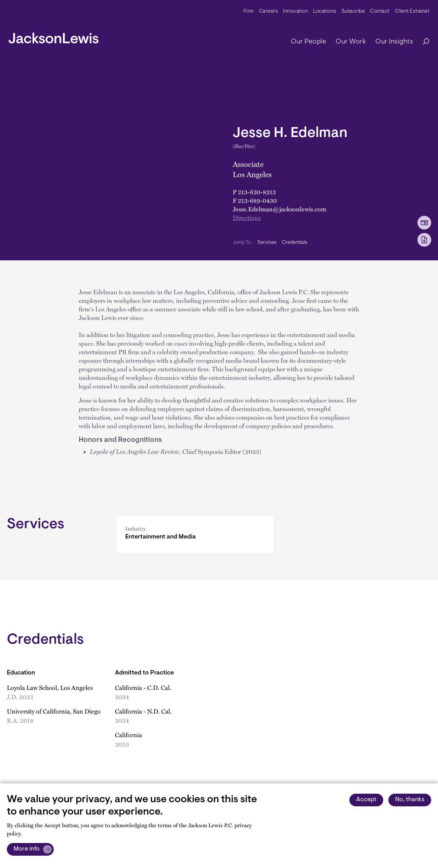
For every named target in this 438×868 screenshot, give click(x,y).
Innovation (295, 11)
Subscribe (353, 11)
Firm (249, 11)
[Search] (423, 42)
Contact (380, 11)
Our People (308, 42)
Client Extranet (412, 11)
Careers (269, 11)
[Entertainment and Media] (195, 535)
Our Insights (394, 42)
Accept (366, 800)
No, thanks (410, 800)
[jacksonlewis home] (54, 36)
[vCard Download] (424, 223)
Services (267, 243)
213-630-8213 (257, 192)
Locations (325, 11)
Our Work (351, 42)
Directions (247, 218)
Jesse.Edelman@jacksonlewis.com (280, 209)
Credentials (295, 243)
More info (27, 849)
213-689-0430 (257, 200)
